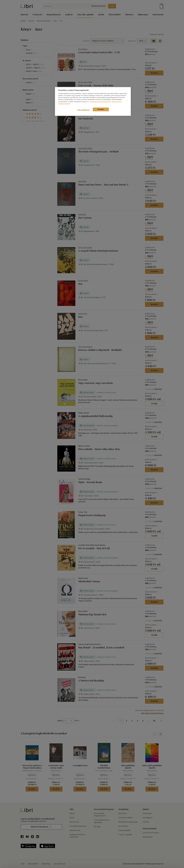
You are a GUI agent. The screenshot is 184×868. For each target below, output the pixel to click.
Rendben (101, 109)
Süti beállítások (84, 110)
